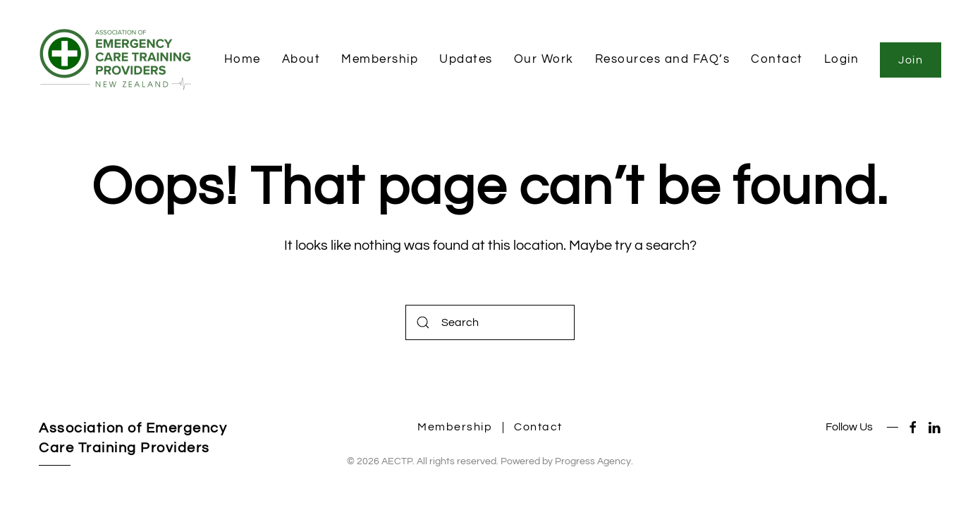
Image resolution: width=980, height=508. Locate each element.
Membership (380, 59)
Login (842, 59)
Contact (777, 59)
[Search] (490, 322)
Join (911, 60)
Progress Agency (593, 461)
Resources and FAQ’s (663, 59)
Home (243, 59)
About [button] (301, 59)
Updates (466, 59)
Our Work (544, 59)
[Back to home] (119, 60)
